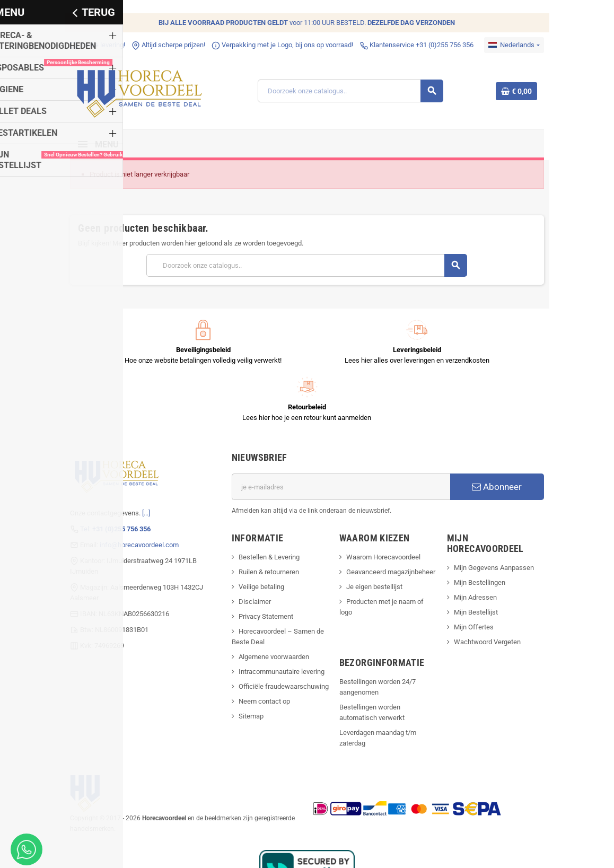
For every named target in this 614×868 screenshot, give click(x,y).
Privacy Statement (262, 563)
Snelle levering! (85, 45)
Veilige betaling (257, 533)
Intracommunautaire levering (277, 618)
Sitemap (247, 663)
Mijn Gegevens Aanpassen (501, 503)
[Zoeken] (353, 93)
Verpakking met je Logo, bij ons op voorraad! (270, 45)
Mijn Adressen (482, 533)
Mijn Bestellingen (486, 518)
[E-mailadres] (343, 433)
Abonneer (507, 433)
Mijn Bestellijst (483, 548)
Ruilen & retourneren (265, 518)
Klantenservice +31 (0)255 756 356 (404, 45)
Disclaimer (251, 548)
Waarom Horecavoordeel (384, 503)
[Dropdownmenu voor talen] (527, 45)
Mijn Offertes (481, 563)
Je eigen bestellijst (375, 533)
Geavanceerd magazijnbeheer (392, 518)
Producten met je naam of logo (393, 548)
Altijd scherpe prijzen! (156, 45)
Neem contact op (260, 648)
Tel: (103, 475)
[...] (134, 459)
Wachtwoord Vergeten (494, 578)
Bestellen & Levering (265, 503)
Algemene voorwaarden (270, 603)
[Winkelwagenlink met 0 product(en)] (529, 93)
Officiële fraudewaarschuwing (279, 633)
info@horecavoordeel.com (127, 491)
